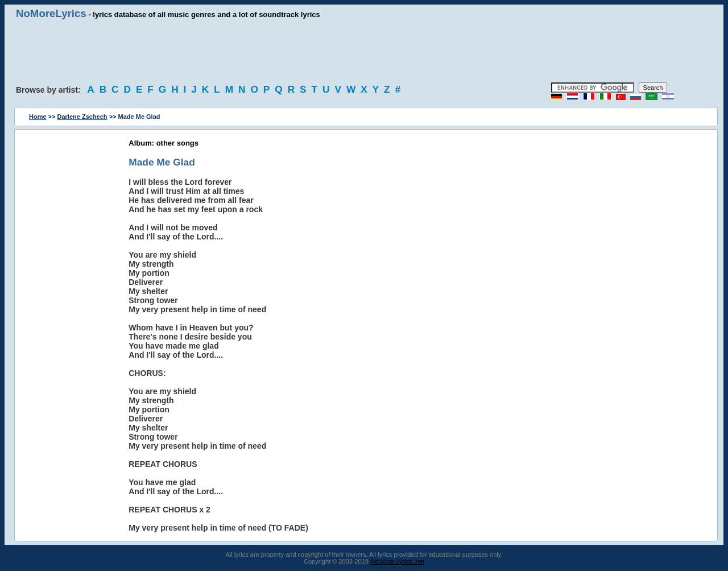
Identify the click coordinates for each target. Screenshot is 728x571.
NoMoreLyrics (51, 13)
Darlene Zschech (82, 117)
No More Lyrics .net (397, 561)
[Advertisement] (364, 51)
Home (38, 117)
